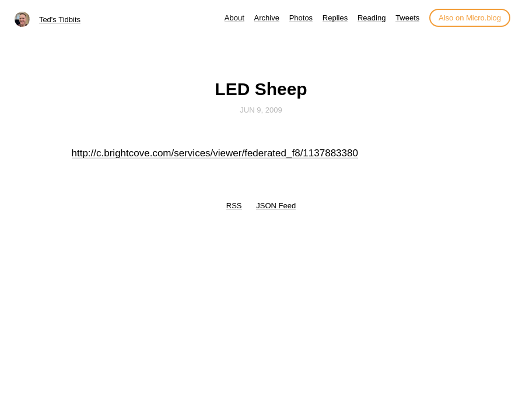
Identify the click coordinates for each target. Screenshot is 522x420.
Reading (372, 18)
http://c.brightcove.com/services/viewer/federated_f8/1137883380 (215, 153)
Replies (335, 18)
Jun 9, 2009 (261, 110)
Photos (301, 18)
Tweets (407, 18)
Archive (267, 18)
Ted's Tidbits (60, 20)
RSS (234, 206)
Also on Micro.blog (470, 18)
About (234, 18)
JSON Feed (276, 206)
